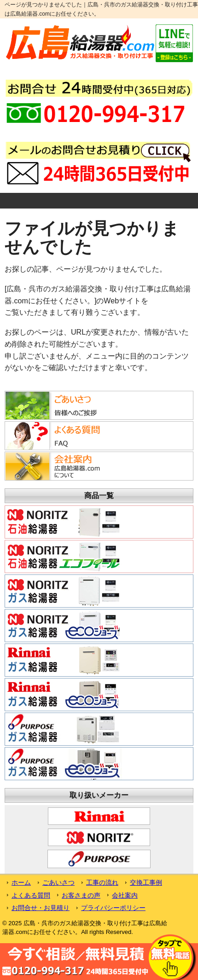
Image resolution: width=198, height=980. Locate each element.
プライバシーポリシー (113, 908)
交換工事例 (146, 882)
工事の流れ (102, 882)
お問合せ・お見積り (41, 908)
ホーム (21, 882)
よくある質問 (31, 895)
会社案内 (125, 895)
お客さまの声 (81, 895)
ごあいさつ (58, 882)
